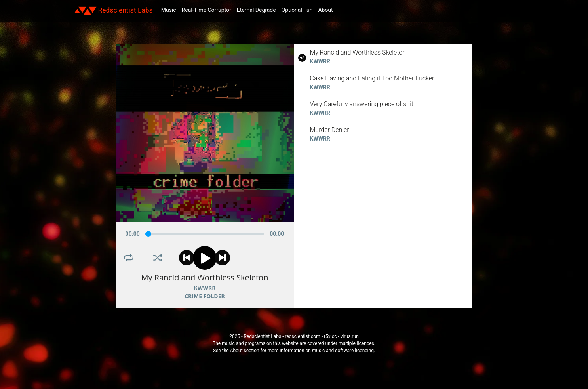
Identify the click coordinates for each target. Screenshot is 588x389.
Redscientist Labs (114, 11)
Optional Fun (297, 10)
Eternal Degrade (256, 10)
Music (169, 10)
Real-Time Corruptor (206, 10)
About (325, 10)
